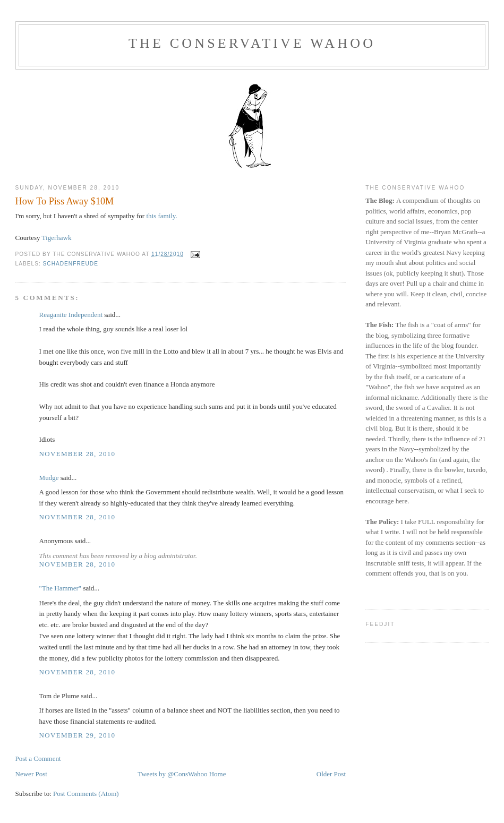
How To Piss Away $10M (65, 201)
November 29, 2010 (78, 735)
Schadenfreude (71, 264)
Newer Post (31, 774)
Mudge (49, 478)
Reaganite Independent (71, 315)
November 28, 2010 (78, 454)
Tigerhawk (57, 238)
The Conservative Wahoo (252, 43)
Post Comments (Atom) (86, 794)
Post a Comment (38, 758)
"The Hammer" (61, 588)
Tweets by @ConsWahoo (172, 774)
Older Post (331, 774)
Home (218, 774)
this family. (161, 216)
